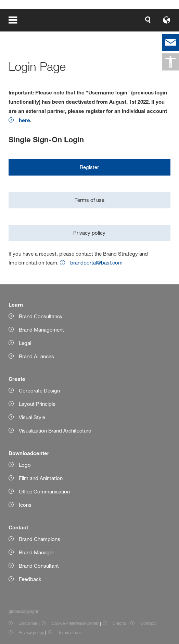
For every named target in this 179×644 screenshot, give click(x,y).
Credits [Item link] (119, 623)
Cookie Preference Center (75, 623)
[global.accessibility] (170, 62)
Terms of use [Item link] (70, 633)
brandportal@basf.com (96, 263)
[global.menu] (18, 20)
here (24, 120)
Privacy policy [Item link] (31, 633)
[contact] (170, 42)
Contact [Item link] (148, 623)
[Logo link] (149, 20)
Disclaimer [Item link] (28, 623)
